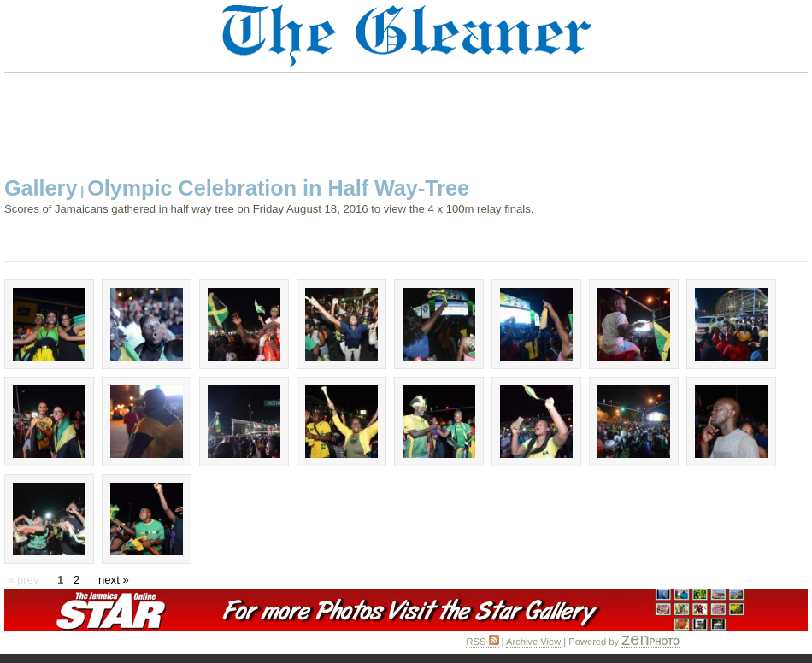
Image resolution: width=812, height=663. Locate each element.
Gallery (41, 188)
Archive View (533, 642)
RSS (482, 642)
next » (114, 580)
